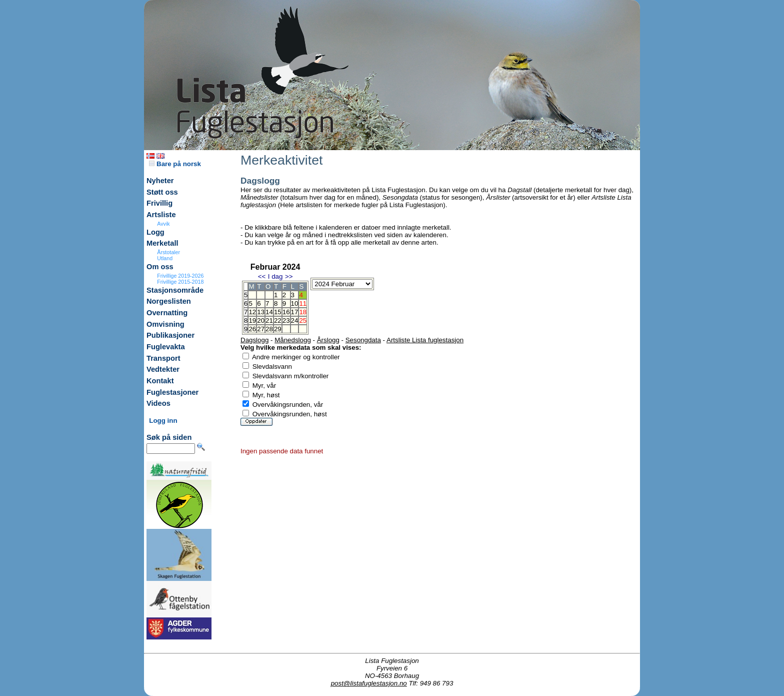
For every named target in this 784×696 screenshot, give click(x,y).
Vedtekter (163, 369)
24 (295, 320)
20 (261, 320)
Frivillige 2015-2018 (180, 282)
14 (269, 312)
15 (278, 312)
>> (289, 276)
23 (286, 320)
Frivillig (159, 203)
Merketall (162, 243)
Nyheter (160, 181)
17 (295, 312)
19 (252, 320)
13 (261, 312)
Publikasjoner (170, 335)
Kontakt (160, 381)
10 (295, 303)
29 (278, 329)
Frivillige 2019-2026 (180, 276)
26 (252, 329)
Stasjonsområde (175, 290)
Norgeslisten (169, 301)
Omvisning (165, 324)
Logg (155, 232)
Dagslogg (254, 340)
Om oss (160, 267)
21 (269, 320)
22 (278, 320)
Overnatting (167, 313)
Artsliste (161, 215)
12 (252, 312)
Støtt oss (162, 192)
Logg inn (163, 421)
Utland (165, 258)
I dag (275, 276)
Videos (158, 403)
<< (262, 276)
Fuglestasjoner (172, 392)
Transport (163, 358)
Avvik (163, 224)
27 (261, 329)
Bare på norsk (175, 164)
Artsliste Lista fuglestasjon (425, 340)
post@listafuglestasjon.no (369, 683)
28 (269, 329)
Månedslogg (293, 340)
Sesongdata (363, 340)
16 (286, 312)
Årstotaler (168, 252)
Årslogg (328, 340)
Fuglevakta (166, 347)
